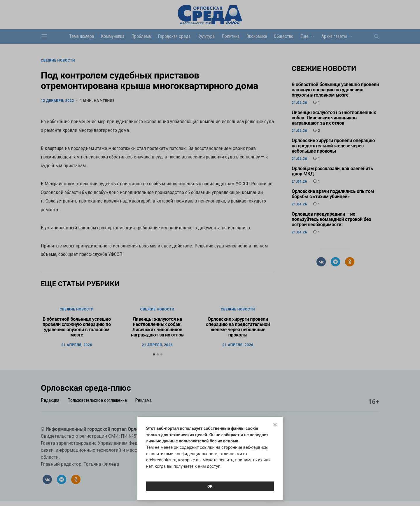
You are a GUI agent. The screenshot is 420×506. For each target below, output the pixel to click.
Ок (210, 486)
